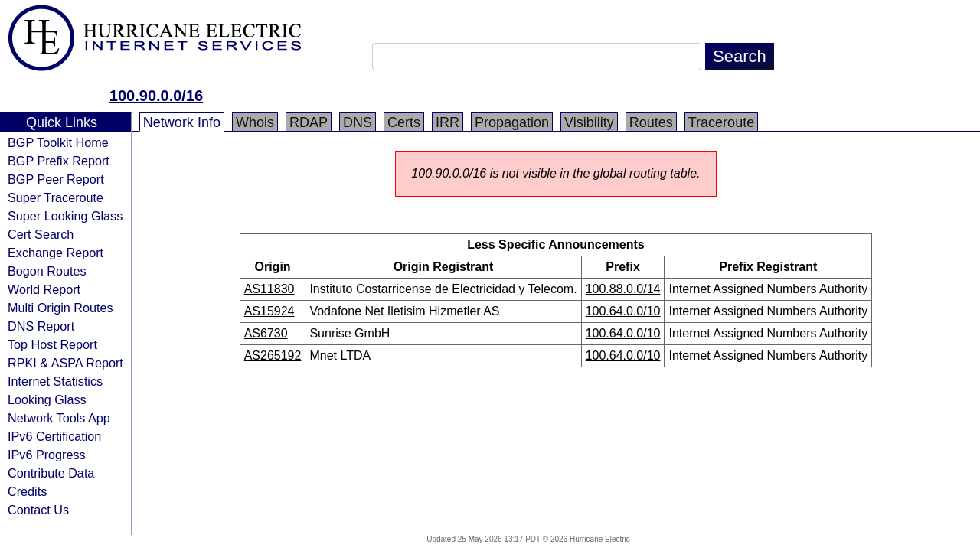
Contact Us (38, 510)
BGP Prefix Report (59, 161)
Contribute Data (51, 473)
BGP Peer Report (56, 179)
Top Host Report (52, 344)
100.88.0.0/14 (623, 289)
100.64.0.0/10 (623, 311)
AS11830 (269, 289)
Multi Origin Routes (60, 308)
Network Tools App (59, 418)
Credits (27, 491)
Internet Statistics (55, 381)
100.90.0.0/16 (156, 96)
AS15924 (269, 311)
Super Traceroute (56, 197)
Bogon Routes (47, 271)
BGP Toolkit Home (58, 142)
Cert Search (41, 234)
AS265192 (273, 355)
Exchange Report (56, 253)
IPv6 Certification (54, 436)
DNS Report (41, 326)
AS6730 (266, 333)
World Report (44, 289)
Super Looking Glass (65, 216)
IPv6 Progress (47, 455)
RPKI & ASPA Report (65, 363)
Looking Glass (47, 399)
